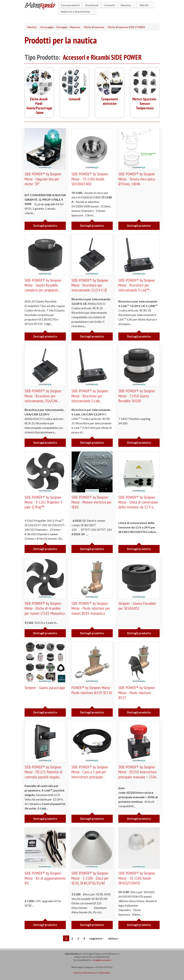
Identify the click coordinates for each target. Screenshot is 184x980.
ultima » (113, 938)
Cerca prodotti (70, 5)
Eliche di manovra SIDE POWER (126, 27)
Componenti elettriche (110, 101)
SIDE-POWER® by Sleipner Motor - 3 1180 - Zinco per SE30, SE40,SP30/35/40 (90, 878)
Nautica (126, 5)
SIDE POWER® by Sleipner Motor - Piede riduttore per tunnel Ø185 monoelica (91, 608)
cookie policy (104, 973)
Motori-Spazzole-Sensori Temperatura (145, 104)
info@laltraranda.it (102, 960)
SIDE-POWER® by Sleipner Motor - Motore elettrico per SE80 (92, 502)
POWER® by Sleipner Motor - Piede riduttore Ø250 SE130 (92, 690)
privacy (92, 973)
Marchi (145, 5)
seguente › (97, 938)
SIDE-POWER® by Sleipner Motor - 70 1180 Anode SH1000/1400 (90, 179)
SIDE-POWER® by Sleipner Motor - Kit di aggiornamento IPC (43, 878)
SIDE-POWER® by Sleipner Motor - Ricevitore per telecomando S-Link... (90, 396)
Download (92, 5)
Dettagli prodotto (45, 226)
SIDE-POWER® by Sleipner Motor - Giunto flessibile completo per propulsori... (43, 285)
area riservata (80, 973)
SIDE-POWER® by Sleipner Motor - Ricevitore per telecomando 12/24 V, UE (90, 285)
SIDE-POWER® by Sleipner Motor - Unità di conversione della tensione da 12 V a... (139, 502)
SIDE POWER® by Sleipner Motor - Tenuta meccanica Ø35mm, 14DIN (137, 179)
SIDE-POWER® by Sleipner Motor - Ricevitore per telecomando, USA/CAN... (43, 396)
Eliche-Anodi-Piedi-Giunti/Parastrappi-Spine (39, 106)
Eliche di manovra (94, 27)
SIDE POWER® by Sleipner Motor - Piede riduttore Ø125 (137, 693)
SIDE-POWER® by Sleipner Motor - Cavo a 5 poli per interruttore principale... (90, 772)
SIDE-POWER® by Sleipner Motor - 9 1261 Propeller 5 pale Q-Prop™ (44, 502)
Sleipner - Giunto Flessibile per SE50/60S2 (137, 606)
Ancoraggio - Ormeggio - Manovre (60, 27)
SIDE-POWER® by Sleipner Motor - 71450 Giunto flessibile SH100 (137, 396)
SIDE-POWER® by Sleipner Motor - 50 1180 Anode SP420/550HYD (137, 878)
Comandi (74, 99)
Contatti (110, 5)
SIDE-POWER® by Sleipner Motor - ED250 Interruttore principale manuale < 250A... (138, 772)
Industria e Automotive (76, 12)
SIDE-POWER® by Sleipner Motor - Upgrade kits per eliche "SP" (43, 179)
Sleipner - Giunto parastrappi (45, 688)
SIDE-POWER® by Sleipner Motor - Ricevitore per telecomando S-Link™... (137, 285)
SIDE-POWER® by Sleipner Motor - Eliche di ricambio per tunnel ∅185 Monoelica (45, 608)
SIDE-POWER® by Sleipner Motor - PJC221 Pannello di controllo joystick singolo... (44, 772)
